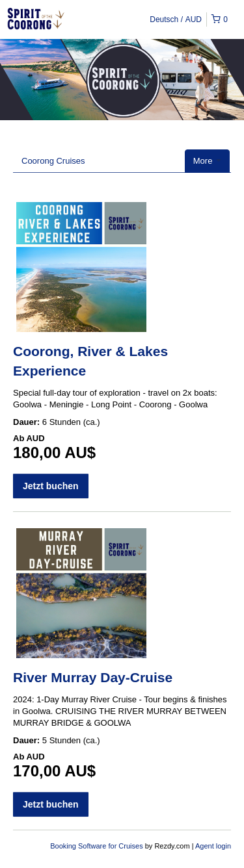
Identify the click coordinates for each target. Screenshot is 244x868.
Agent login (213, 846)
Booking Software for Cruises (98, 846)
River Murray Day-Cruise (93, 677)
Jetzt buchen (51, 486)
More (207, 161)
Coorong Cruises (53, 161)
